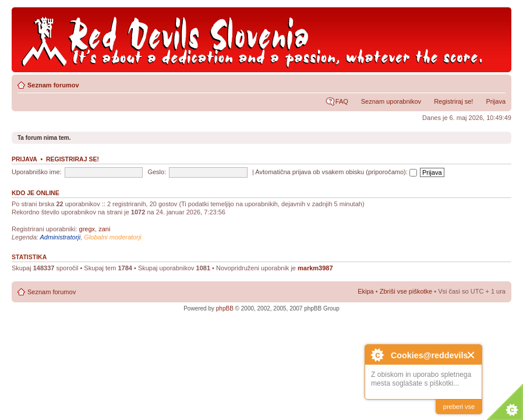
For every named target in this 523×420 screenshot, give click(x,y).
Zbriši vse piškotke (407, 291)
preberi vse (459, 407)
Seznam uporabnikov (391, 101)
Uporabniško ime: (37, 172)
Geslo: (157, 172)
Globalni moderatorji (112, 237)
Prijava (496, 101)
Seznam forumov (53, 85)
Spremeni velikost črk (497, 83)
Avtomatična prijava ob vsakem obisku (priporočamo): (336, 172)
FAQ (342, 101)
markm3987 (315, 268)
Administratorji (61, 237)
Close (471, 355)
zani (104, 229)
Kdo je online (36, 193)
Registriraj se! (453, 101)
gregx (87, 229)
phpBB (225, 308)
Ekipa (366, 291)
